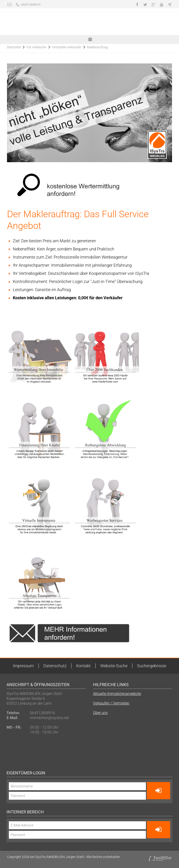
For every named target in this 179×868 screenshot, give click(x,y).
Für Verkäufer (36, 47)
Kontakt (83, 666)
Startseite (14, 47)
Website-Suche (114, 666)
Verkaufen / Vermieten (111, 703)
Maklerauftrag (98, 47)
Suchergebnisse (152, 666)
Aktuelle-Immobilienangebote (117, 694)
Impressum (23, 666)
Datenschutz (55, 666)
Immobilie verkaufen (67, 47)
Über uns (100, 713)
